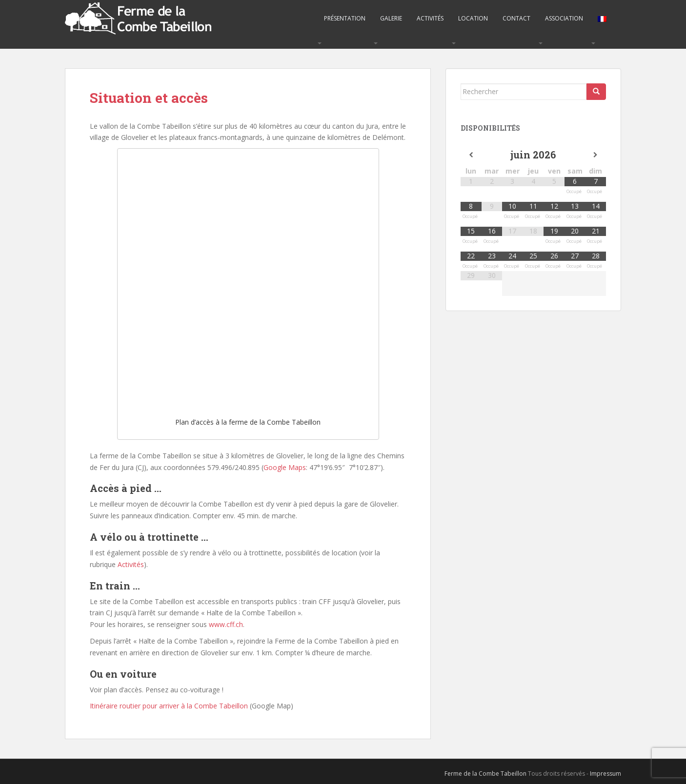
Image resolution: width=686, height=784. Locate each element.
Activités (430, 18)
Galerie (391, 18)
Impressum (605, 774)
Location (473, 18)
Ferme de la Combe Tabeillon (485, 774)
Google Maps (285, 467)
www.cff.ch (226, 624)
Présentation (345, 18)
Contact (516, 18)
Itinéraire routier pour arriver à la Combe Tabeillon (169, 706)
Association (564, 18)
